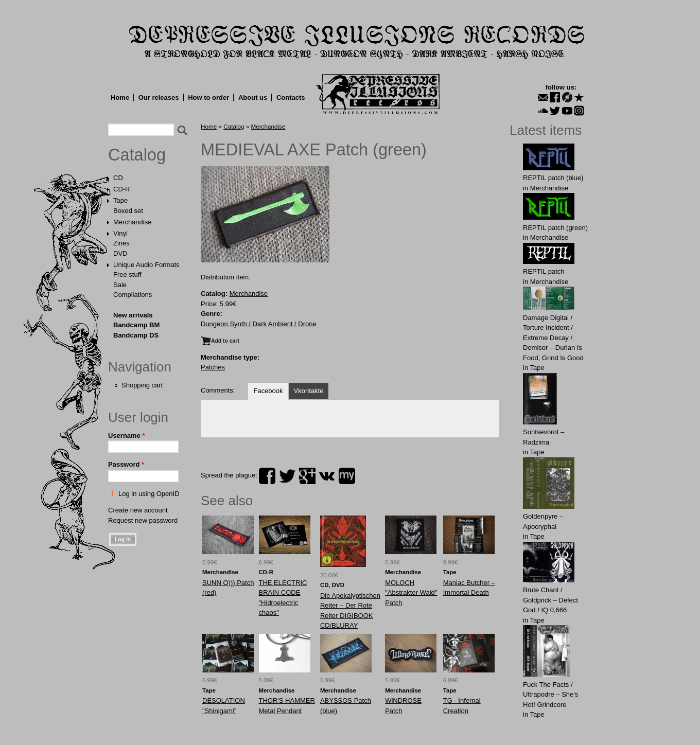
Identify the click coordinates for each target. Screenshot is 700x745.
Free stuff (127, 274)
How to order (208, 97)
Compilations (133, 295)
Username (127, 436)
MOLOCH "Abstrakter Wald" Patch (411, 593)
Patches (213, 367)
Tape (120, 200)
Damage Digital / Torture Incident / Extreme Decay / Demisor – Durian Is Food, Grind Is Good (553, 338)
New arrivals (133, 315)
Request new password (143, 520)
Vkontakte (309, 391)
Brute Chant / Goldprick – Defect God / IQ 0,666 (550, 600)
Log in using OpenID (149, 494)
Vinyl (120, 233)
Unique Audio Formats (146, 265)
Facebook (268, 391)
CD (118, 178)
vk (327, 476)
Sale (120, 285)
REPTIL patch (544, 271)
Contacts (291, 97)
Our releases (159, 97)
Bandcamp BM (136, 325)
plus (307, 476)
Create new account (138, 510)
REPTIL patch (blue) (553, 178)
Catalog (137, 155)
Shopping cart (142, 385)
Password (126, 464)
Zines (121, 243)
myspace (347, 476)
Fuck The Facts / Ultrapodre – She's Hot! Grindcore (550, 695)
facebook (267, 476)
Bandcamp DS (136, 335)
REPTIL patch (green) (555, 228)
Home (120, 97)
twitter (287, 476)
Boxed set (128, 211)
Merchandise (132, 222)
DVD (120, 253)
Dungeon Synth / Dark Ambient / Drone (259, 324)
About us (253, 97)
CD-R (122, 189)
